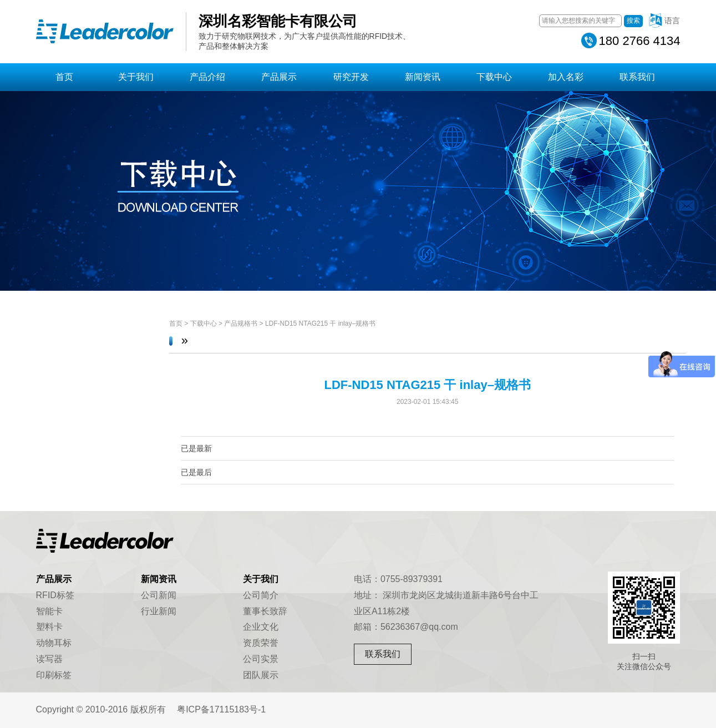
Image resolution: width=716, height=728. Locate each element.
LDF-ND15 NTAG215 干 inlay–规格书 (320, 323)
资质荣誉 (261, 643)
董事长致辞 (265, 611)
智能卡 (49, 611)
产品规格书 (241, 323)
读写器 (49, 659)
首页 (64, 77)
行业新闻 (159, 611)
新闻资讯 (423, 77)
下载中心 (494, 77)
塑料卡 (49, 627)
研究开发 (351, 77)
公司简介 (261, 595)
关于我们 (136, 77)
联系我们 (637, 77)
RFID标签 (55, 595)
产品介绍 (207, 77)
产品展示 (279, 77)
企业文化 (261, 627)
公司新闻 (159, 595)
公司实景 (261, 659)
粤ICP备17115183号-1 (221, 709)
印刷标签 (54, 675)
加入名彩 (566, 77)
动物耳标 (54, 643)
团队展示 (261, 675)
